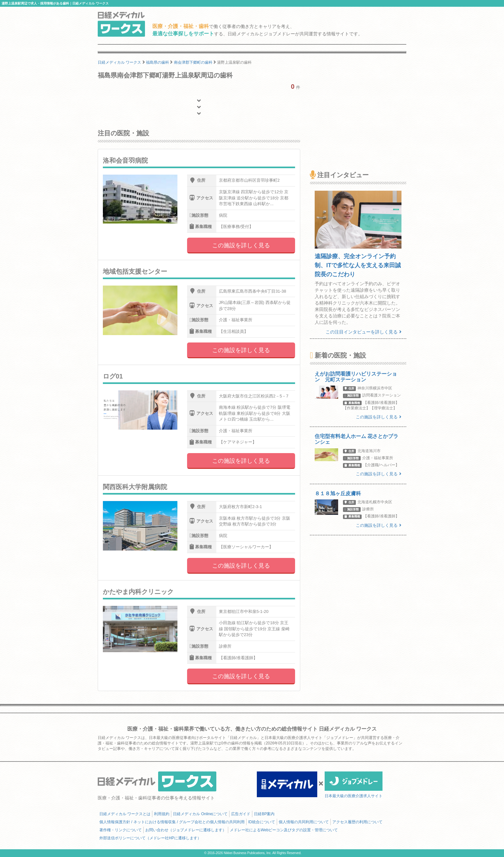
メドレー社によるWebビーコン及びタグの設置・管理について (284, 830)
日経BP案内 (264, 814)
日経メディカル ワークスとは (125, 814)
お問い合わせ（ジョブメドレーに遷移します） (186, 830)
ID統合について (262, 822)
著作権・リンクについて (121, 830)
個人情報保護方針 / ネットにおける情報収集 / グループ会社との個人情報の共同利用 (172, 822)
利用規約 (162, 814)
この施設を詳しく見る (241, 245)
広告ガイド (241, 814)
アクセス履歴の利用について (357, 822)
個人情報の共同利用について (304, 822)
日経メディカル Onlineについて (200, 814)
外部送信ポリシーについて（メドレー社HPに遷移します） (150, 838)
